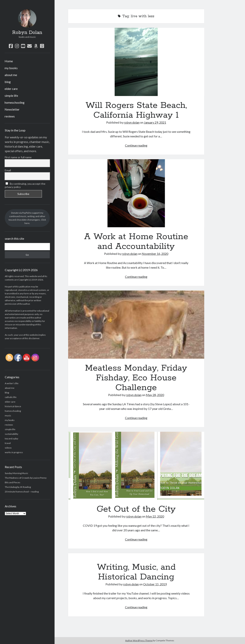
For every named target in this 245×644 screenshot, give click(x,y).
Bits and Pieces (13, 482)
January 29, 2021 (155, 122)
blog (8, 82)
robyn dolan (132, 122)
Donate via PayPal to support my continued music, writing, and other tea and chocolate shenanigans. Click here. (27, 218)
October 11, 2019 (155, 584)
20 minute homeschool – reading (22, 492)
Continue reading (136, 145)
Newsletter (12, 109)
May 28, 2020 (155, 395)
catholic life (11, 397)
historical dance (13, 406)
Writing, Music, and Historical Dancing (136, 572)
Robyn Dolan (27, 33)
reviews (10, 116)
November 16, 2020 (155, 254)
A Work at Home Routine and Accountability (136, 193)
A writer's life (12, 383)
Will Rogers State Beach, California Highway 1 (136, 62)
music (8, 416)
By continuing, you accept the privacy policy (25, 185)
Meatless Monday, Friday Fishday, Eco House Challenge (136, 325)
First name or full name (18, 157)
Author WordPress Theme (139, 640)
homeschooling (15, 102)
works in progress (14, 452)
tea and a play (11, 438)
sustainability (11, 434)
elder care (11, 89)
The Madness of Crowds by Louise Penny (26, 478)
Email (8, 170)
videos (8, 448)
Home (9, 61)
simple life (11, 96)
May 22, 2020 (155, 516)
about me (11, 75)
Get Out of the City (136, 466)
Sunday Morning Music (16, 473)
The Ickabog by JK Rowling (18, 487)
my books (11, 68)
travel (8, 443)
